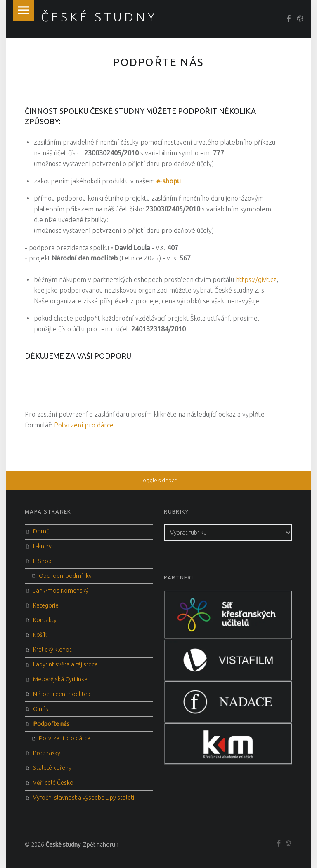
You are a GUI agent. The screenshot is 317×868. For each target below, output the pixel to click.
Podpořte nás (51, 724)
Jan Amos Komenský (61, 591)
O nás (41, 709)
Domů (41, 531)
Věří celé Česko (53, 783)
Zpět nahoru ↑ (101, 845)
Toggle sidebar (158, 480)
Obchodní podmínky (65, 576)
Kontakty (45, 620)
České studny (63, 845)
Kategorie (46, 605)
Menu (24, 11)
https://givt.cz (256, 279)
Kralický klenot (52, 650)
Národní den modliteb (62, 694)
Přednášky (47, 753)
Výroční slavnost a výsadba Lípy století (84, 798)
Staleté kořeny (52, 768)
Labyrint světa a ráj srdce (65, 664)
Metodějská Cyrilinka (60, 679)
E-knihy (42, 546)
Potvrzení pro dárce (84, 425)
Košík (40, 635)
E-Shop (42, 561)
